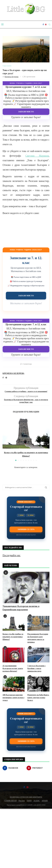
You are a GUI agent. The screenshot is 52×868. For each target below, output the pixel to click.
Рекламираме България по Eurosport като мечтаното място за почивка (38, 638)
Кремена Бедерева (11, 77)
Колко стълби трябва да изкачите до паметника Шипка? (13, 637)
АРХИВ (45, 801)
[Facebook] (43, 25)
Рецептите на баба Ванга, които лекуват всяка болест (38, 698)
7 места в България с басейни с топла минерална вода (37, 668)
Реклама (22, 801)
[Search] (49, 25)
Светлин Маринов (37, 156)
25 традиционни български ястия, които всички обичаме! (13, 668)
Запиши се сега (26, 529)
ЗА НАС (37, 801)
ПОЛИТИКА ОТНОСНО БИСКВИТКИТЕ (26, 797)
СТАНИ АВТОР (11, 801)
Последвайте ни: (12, 555)
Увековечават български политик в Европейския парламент (21, 608)
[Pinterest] (46, 25)
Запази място (26, 112)
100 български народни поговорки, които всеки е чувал (13, 698)
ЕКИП (29, 801)
